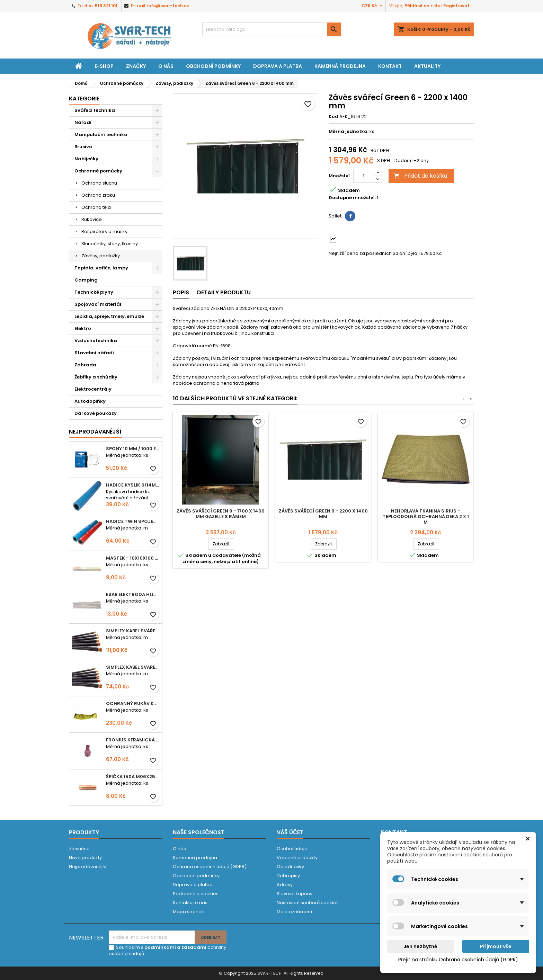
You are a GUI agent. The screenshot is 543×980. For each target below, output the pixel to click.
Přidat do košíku (420, 176)
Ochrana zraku (98, 195)
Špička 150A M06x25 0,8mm (133, 777)
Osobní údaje (292, 849)
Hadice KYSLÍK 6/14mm (133, 485)
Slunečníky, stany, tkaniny (110, 244)
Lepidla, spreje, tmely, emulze (109, 316)
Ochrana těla (96, 207)
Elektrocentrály (93, 389)
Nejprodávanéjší (95, 432)
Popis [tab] (181, 292)
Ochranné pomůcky (98, 171)
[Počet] (364, 176)
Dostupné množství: (352, 198)
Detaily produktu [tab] (224, 292)
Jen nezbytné (420, 946)
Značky (136, 66)
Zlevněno (79, 849)
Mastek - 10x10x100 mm (133, 558)
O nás (166, 66)
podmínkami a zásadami (175, 947)
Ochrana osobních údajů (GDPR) (210, 867)
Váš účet (290, 832)
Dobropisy (288, 876)
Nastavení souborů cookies (308, 903)
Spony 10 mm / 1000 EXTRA (133, 449)
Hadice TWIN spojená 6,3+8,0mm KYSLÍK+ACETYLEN (133, 521)
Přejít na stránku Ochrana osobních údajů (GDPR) (458, 960)
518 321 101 (106, 6)
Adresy (285, 885)
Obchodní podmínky (213, 66)
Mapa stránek (188, 912)
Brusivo (83, 147)
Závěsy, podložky (101, 256)
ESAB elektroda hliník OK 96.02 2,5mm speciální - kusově (133, 594)
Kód (333, 117)
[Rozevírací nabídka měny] (373, 6)
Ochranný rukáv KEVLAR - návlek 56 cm (133, 703)
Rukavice (92, 219)
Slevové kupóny (295, 894)
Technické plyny (94, 292)
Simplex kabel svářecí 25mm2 (133, 631)
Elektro (83, 328)
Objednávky (290, 867)
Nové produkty (85, 858)
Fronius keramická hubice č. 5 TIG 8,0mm (133, 740)
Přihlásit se (417, 6)
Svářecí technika (95, 110)
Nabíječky (86, 159)
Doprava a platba (278, 66)
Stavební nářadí (94, 353)
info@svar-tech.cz (168, 6)
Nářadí (83, 122)
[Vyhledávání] (271, 29)
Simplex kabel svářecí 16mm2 (133, 667)
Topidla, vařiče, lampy (101, 268)
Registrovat (456, 6)
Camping (86, 280)
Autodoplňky (90, 401)
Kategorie (84, 99)
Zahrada (85, 365)
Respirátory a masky (104, 231)
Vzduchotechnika (96, 341)
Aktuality (427, 66)
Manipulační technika (101, 135)
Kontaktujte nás (190, 903)
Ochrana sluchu (99, 183)
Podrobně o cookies (196, 894)
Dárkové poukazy (96, 413)
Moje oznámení (294, 912)
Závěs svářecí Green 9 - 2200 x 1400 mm (323, 514)
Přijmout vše (496, 946)
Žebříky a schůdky (96, 377)
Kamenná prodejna (340, 66)
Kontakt (390, 66)
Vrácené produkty (297, 858)
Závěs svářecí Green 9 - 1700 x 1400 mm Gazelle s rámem (221, 514)
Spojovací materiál (98, 304)
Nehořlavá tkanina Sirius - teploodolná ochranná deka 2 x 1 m (426, 516)
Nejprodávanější (88, 867)
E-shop (104, 66)
